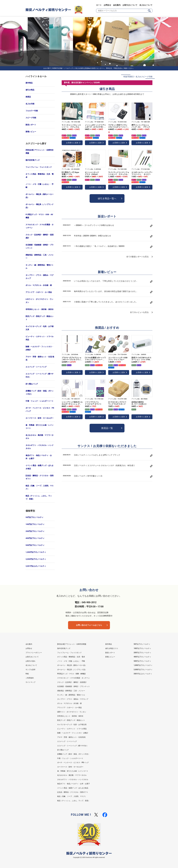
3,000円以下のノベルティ (36, 559)
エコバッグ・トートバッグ (36, 367)
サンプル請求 (30, 670)
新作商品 (29, 83)
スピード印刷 (31, 118)
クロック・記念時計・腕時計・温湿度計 (40, 236)
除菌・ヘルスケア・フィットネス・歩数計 (40, 348)
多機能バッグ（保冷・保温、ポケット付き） (40, 392)
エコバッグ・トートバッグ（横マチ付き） (40, 375)
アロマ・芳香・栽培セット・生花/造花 (40, 358)
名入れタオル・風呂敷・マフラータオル (40, 437)
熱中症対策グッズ (33, 160)
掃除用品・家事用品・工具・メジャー (40, 257)
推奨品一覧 (107, 428)
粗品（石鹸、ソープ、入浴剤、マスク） (40, 487)
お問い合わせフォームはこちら (89, 625)
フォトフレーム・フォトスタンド (39, 167)
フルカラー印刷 (32, 111)
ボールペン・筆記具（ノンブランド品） (40, 206)
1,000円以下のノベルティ (36, 552)
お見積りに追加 (72, 143)
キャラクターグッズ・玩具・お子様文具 (40, 328)
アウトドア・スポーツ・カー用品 (39, 292)
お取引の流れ (30, 661)
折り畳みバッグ (32, 384)
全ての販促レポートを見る (138, 257)
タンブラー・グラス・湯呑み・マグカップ (40, 277)
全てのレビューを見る (139, 312)
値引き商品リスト (112, 648)
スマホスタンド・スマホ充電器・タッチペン (40, 226)
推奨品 (28, 97)
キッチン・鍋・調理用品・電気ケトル (40, 267)
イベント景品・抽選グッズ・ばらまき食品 (40, 467)
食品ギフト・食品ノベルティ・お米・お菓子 (39, 457)
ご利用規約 (30, 678)
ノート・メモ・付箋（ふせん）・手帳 (40, 186)
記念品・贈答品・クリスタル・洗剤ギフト (40, 477)
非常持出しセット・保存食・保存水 (40, 309)
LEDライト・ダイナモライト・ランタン (39, 301)
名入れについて (146, 5)
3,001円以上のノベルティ (36, 566)
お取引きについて (130, 5)
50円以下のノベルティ (34, 517)
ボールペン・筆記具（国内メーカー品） (40, 196)
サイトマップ (30, 682)
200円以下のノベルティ (35, 531)
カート (99, 5)
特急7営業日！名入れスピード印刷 (138, 77)
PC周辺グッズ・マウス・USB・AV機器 (39, 216)
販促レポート (31, 125)
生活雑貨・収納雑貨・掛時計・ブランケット (40, 246)
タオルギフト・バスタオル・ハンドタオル (40, 447)
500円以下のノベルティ (35, 545)
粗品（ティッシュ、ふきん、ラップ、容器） (39, 497)
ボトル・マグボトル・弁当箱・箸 (39, 285)
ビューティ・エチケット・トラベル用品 (40, 338)
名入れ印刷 (30, 104)
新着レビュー (31, 132)
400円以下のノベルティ (35, 538)
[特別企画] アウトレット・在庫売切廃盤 (39, 152)
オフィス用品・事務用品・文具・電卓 (40, 176)
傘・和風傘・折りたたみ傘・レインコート (40, 427)
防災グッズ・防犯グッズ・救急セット (40, 318)
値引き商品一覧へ (107, 198)
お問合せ (107, 5)
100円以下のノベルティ (35, 524)
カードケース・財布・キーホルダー (40, 418)
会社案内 (117, 5)
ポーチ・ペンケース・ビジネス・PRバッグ (40, 410)
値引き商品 (30, 90)
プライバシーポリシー (34, 653)
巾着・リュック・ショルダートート (40, 401)
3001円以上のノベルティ (143, 674)
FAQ (27, 674)
